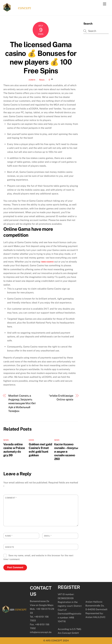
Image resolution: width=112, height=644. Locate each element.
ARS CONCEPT (54, 641)
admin (32, 80)
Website (10, 547)
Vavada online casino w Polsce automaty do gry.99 (14, 450)
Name (9, 536)
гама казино (47, 262)
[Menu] (105, 4)
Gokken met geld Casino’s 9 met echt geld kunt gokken (40, 450)
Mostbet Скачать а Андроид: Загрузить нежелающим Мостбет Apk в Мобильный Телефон (22, 403)
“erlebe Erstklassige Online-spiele (61, 398)
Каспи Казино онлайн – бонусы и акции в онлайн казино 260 (66, 452)
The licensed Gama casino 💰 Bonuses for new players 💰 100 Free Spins (41, 58)
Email (48, 536)
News (42, 80)
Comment (11, 498)
